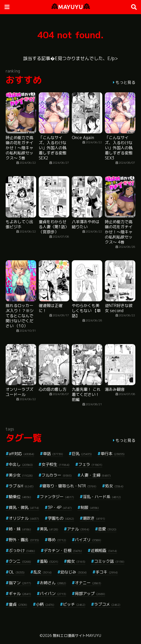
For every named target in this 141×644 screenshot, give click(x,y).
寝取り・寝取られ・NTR (69, 486)
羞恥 (49, 561)
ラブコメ (107, 604)
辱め (57, 540)
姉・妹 (20, 529)
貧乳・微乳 (24, 507)
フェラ (90, 464)
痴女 (76, 561)
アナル (78, 529)
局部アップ (90, 593)
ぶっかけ (22, 550)
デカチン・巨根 (63, 550)
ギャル (20, 593)
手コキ (107, 572)
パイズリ (88, 540)
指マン (20, 583)
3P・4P (60, 507)
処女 (114, 486)
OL (17, 572)
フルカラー (57, 475)
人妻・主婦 (96, 475)
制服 (90, 507)
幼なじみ (74, 572)
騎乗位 (20, 497)
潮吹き (94, 518)
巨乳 (82, 454)
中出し (21, 464)
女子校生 (56, 464)
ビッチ (74, 604)
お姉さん (53, 583)
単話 (53, 454)
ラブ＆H (21, 486)
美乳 (49, 529)
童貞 (18, 604)
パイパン (53, 593)
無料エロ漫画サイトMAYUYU (77, 636)
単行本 (113, 454)
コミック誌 (109, 561)
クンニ (20, 561)
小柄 (45, 604)
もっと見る (125, 82)
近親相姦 (104, 550)
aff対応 (21, 454)
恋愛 (107, 529)
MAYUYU (71, 7)
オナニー (88, 583)
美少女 (21, 475)
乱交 (43, 572)
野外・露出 (24, 540)
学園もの (61, 518)
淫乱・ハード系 (102, 497)
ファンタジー (57, 497)
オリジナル (24, 518)
